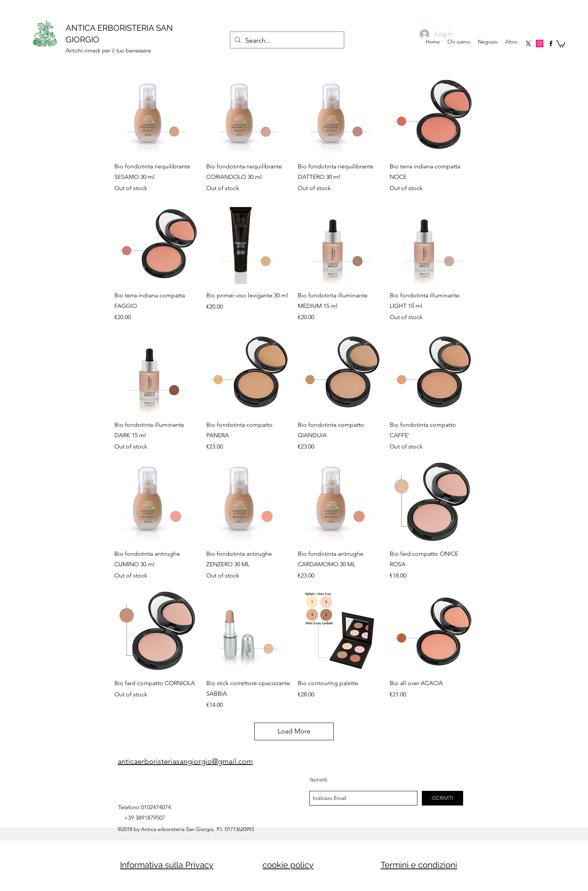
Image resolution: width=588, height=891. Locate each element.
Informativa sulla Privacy (167, 865)
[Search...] (287, 41)
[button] (561, 43)
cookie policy (288, 865)
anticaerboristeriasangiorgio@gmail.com (185, 761)
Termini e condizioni (419, 865)
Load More (294, 731)
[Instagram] (540, 43)
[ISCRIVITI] (442, 798)
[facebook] (551, 43)
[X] (528, 43)
